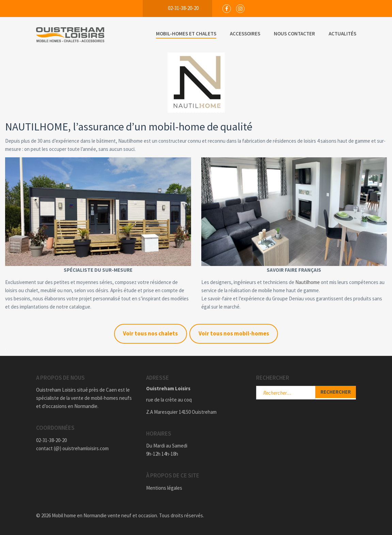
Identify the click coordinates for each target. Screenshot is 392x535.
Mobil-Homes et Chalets (186, 34)
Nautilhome (308, 282)
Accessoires (245, 34)
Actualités (342, 34)
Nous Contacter (294, 34)
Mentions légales (164, 488)
